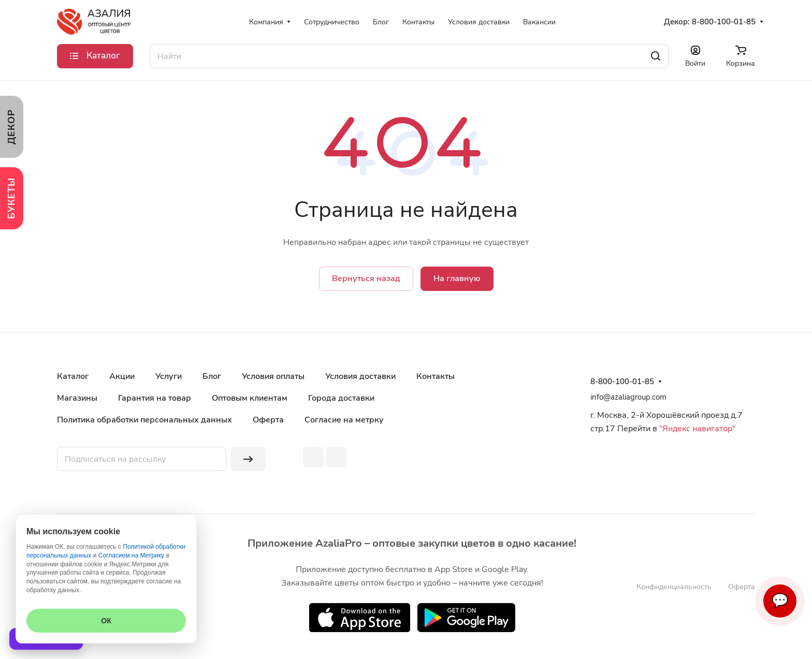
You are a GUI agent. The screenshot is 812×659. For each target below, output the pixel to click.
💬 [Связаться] (780, 601)
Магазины (77, 398)
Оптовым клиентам (250, 398)
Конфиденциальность (674, 587)
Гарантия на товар (155, 398)
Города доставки (341, 398)
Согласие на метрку (344, 420)
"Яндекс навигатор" (696, 429)
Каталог (73, 376)
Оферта (268, 420)
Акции (122, 376)
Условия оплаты (273, 376)
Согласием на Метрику (131, 555)
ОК (106, 621)
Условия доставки (360, 376)
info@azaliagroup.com (628, 397)
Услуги (169, 376)
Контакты (436, 376)
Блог (212, 376)
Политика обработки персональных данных (144, 420)
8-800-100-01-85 (724, 22)
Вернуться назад (366, 279)
